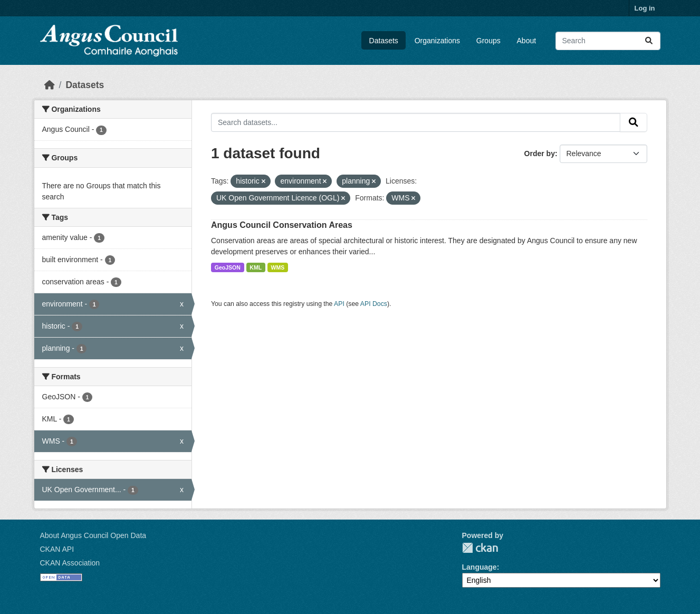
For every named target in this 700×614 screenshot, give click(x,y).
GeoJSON (228, 267)
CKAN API (57, 549)
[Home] (50, 85)
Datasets (384, 41)
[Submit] (649, 41)
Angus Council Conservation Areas (282, 225)
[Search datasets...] (608, 41)
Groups (488, 41)
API (339, 304)
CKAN (480, 548)
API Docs (374, 304)
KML (256, 267)
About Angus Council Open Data (93, 535)
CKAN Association (70, 563)
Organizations (437, 41)
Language (480, 567)
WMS (278, 267)
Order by (540, 153)
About (527, 41)
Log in (645, 8)
